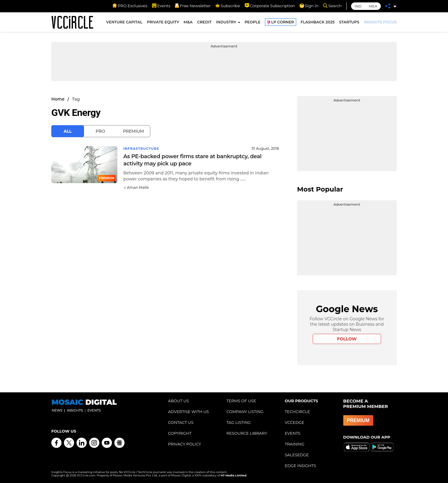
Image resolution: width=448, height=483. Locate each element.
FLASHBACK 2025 (318, 24)
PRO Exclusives (130, 6)
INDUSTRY (226, 24)
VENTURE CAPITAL (124, 24)
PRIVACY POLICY (185, 444)
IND (358, 6)
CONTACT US (181, 422)
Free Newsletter (193, 6)
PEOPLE (253, 24)
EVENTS (293, 433)
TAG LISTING (239, 422)
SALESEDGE (297, 455)
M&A (188, 24)
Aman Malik (138, 187)
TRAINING (295, 444)
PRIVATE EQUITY (163, 24)
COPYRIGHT (180, 433)
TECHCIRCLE (297, 412)
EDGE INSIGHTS (300, 466)
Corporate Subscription (270, 6)
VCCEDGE (295, 422)
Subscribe (227, 6)
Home (58, 99)
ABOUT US (178, 401)
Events (161, 6)
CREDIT (204, 24)
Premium (134, 131)
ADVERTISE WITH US (188, 412)
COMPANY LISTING (245, 412)
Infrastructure (143, 148)
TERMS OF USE (241, 401)
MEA (373, 6)
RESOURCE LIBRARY (247, 433)
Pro (100, 131)
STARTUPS (349, 24)
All (68, 131)
